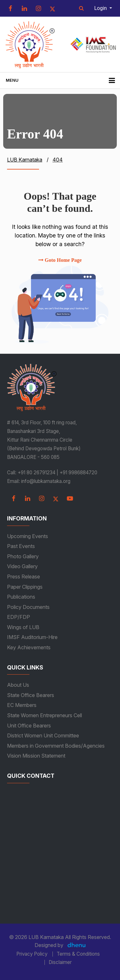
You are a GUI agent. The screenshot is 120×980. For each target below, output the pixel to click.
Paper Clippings (25, 587)
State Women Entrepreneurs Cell (44, 715)
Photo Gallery (23, 556)
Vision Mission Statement (36, 756)
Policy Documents (28, 607)
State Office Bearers (31, 695)
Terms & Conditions (78, 954)
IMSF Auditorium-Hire (32, 637)
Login (101, 8)
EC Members (22, 705)
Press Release (24, 577)
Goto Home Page (60, 260)
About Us (18, 685)
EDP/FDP (19, 617)
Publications (21, 597)
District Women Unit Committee (43, 735)
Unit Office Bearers (29, 726)
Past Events (21, 546)
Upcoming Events (28, 536)
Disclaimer (60, 962)
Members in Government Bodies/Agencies (56, 746)
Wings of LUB (23, 627)
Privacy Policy (32, 954)
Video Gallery (22, 566)
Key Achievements (29, 647)
